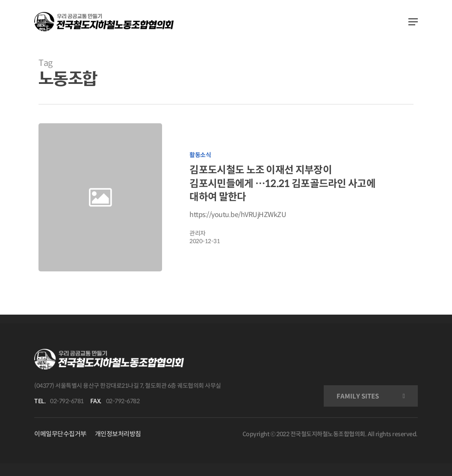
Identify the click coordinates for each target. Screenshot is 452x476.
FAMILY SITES (358, 396)
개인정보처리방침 (118, 434)
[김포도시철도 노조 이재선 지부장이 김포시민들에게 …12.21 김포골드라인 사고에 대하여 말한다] (288, 197)
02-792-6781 (67, 401)
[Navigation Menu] (413, 22)
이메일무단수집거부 (60, 434)
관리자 (198, 233)
